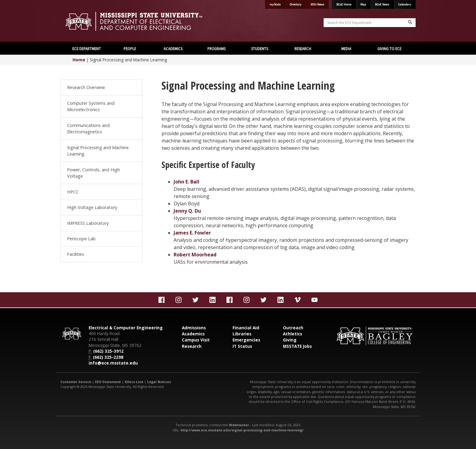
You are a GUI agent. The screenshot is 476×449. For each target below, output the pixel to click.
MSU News (317, 4)
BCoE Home (344, 4)
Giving (290, 340)
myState (275, 4)
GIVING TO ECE (389, 49)
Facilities (76, 254)
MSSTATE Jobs (297, 346)
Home (79, 60)
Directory (296, 4)
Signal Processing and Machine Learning (98, 151)
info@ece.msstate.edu (113, 363)
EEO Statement (108, 382)
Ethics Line (134, 382)
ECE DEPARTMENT (87, 49)
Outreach (293, 328)
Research (192, 346)
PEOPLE (130, 49)
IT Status (242, 346)
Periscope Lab (81, 239)
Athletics (292, 334)
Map (363, 4)
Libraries (242, 334)
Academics (193, 334)
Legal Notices (159, 382)
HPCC (73, 192)
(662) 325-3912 (108, 351)
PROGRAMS (216, 49)
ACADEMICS (173, 49)
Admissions (194, 328)
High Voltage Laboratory (92, 207)
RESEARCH (303, 49)
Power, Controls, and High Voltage (93, 173)
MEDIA (346, 49)
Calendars (405, 4)
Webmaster (239, 425)
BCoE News (382, 4)
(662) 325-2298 (108, 357)
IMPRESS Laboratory (88, 223)
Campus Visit (196, 340)
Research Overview (86, 87)
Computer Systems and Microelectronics (91, 106)
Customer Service (76, 382)
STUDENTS (260, 49)
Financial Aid (246, 328)
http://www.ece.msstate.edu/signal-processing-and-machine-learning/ (242, 430)
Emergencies (246, 340)
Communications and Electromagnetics (88, 129)
